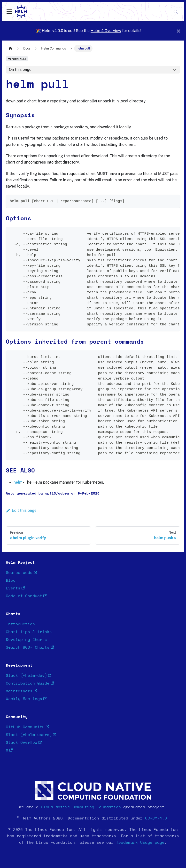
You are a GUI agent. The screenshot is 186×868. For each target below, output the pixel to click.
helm (18, 482)
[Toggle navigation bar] (9, 12)
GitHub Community (27, 727)
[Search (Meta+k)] (176, 12)
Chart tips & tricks (29, 632)
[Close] (178, 31)
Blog (11, 580)
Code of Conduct (26, 596)
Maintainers (21, 691)
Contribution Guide (30, 683)
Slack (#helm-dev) (29, 676)
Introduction (20, 624)
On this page (20, 70)
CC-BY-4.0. (157, 818)
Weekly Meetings (26, 699)
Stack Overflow (24, 743)
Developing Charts (26, 640)
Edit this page (21, 510)
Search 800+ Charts (30, 648)
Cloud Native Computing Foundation (81, 807)
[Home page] (10, 48)
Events (15, 588)
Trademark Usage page (140, 843)
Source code (21, 573)
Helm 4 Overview (106, 31)
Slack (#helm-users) (31, 735)
